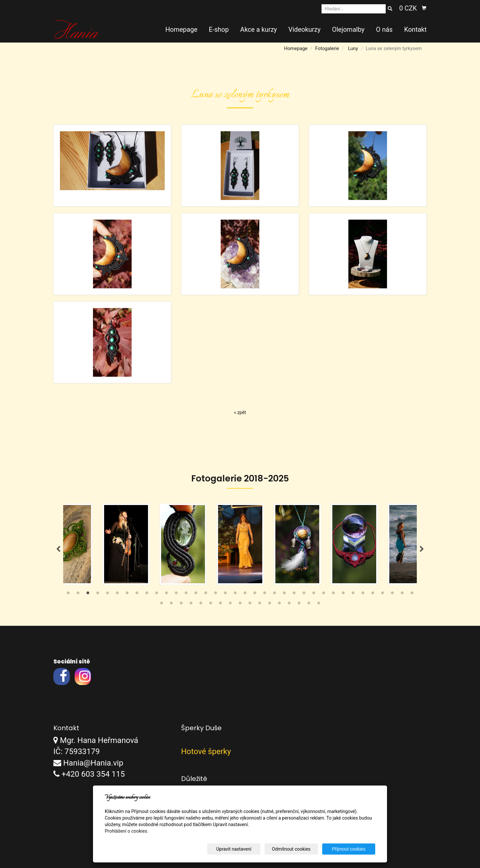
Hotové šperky (206, 752)
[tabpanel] (240, 544)
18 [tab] (235, 595)
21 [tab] (265, 595)
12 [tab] (176, 595)
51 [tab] (299, 605)
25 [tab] (304, 595)
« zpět (240, 412)
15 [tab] (206, 595)
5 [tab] (107, 595)
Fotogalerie (327, 48)
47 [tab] (260, 605)
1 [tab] (68, 595)
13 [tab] (186, 595)
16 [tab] (215, 595)
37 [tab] (161, 605)
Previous (58, 549)
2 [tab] (78, 595)
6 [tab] (117, 595)
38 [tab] (171, 605)
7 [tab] (127, 595)
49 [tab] (279, 605)
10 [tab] (157, 595)
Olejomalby (348, 29)
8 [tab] (137, 595)
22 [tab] (274, 595)
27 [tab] (323, 595)
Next (422, 549)
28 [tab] (333, 595)
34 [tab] (392, 595)
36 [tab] (412, 595)
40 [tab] (191, 605)
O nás (384, 29)
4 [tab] (98, 595)
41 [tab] (201, 605)
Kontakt (415, 29)
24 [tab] (294, 595)
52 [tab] (309, 605)
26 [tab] (314, 595)
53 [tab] (319, 605)
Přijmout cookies (350, 849)
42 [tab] (211, 605)
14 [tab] (196, 595)
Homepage (181, 29)
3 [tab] (88, 595)
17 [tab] (225, 595)
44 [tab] (230, 605)
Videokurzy (305, 29)
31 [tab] (363, 595)
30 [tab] (353, 595)
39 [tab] (181, 605)
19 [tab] (245, 595)
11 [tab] (166, 595)
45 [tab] (240, 605)
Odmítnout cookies (296, 849)
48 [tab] (269, 605)
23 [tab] (284, 595)
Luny (353, 48)
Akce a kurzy (259, 29)
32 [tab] (373, 595)
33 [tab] (382, 595)
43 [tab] (220, 605)
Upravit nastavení (241, 849)
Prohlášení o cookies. (127, 831)
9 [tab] (147, 595)
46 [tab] (250, 605)
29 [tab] (343, 595)
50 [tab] (289, 605)
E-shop (219, 29)
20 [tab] (255, 595)
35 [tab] (402, 595)
